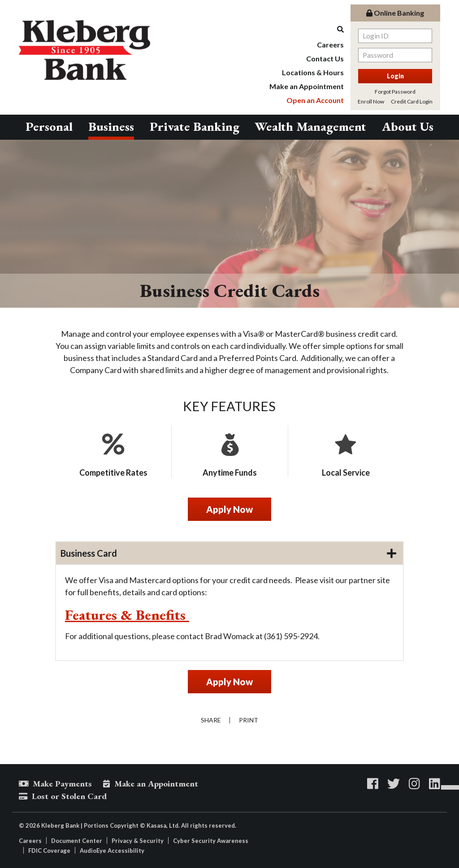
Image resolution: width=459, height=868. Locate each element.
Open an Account (315, 100)
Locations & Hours (313, 72)
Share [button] (210, 720)
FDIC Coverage (49, 851)
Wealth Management (310, 126)
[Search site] (307, 29)
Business (111, 126)
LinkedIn (435, 784)
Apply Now (229, 509)
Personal (49, 126)
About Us (408, 126)
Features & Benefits (127, 615)
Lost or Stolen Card (69, 796)
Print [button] (249, 720)
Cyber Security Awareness (211, 841)
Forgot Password (395, 92)
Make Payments (62, 784)
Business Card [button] (89, 553)
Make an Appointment (307, 86)
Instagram (414, 784)
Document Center (77, 841)
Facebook (373, 784)
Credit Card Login (412, 101)
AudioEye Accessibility (112, 851)
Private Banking (195, 126)
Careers (330, 45)
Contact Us (325, 58)
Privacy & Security (138, 841)
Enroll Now (371, 101)
